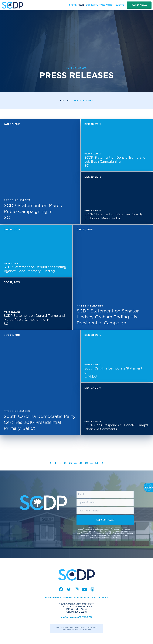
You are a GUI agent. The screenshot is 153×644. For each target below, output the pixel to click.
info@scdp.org (68, 617)
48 (81, 463)
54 (97, 463)
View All (66, 101)
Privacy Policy (102, 598)
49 (86, 463)
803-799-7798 (85, 617)
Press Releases (84, 101)
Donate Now (139, 5)
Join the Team (82, 598)
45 (65, 463)
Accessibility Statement (57, 598)
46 (71, 463)
